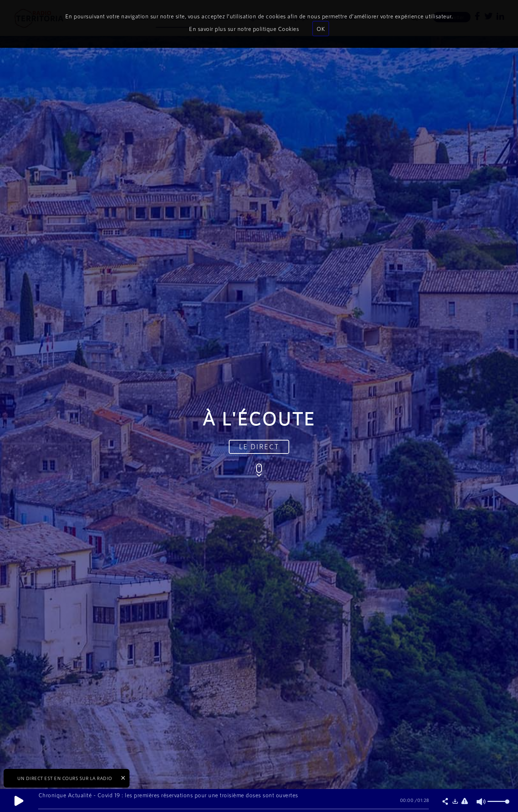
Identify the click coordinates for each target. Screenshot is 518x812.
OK (321, 29)
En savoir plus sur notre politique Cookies (244, 29)
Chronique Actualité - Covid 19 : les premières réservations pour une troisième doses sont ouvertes (168, 795)
